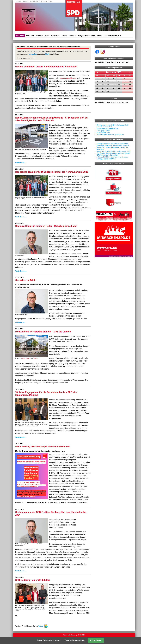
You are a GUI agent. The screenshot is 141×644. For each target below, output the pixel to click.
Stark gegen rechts (103, 131)
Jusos (47, 36)
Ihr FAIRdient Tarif (103, 133)
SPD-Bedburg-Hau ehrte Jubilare (33, 580)
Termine (73, 36)
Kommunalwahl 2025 (112, 36)
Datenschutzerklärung (75, 640)
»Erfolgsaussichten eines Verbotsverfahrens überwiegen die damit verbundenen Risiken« (113, 144)
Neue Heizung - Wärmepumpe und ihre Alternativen (43, 446)
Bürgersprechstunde (87, 36)
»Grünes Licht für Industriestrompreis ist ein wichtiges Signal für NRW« (112, 158)
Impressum (43, 1)
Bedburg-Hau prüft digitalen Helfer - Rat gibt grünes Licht (46, 226)
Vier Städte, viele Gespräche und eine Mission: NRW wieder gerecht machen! (114, 154)
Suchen (19, 1)
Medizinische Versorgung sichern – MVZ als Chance (43, 332)
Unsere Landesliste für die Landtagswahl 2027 (113, 151)
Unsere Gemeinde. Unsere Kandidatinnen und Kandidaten (46, 67)
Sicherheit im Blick (25, 280)
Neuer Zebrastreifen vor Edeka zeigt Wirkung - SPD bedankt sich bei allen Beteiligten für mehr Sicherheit (52, 119)
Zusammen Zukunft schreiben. (108, 129)
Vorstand (30, 36)
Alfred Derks (26, 358)
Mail (47, 54)
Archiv (65, 36)
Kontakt (25, 1)
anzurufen (33, 54)
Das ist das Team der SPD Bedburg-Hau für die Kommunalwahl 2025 (52, 172)
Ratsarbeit (56, 36)
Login (50, 1)
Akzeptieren (96, 640)
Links (99, 36)
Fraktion (39, 36)
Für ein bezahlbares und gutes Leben (110, 134)
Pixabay (36, 358)
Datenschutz (34, 1)
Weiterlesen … (21, 163)
